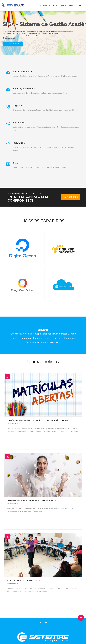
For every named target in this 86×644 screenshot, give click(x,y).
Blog (76, 5)
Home (39, 5)
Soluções (55, 5)
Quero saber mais (13, 44)
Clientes (70, 5)
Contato (81, 5)
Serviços (63, 5)
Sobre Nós (46, 5)
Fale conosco (71, 197)
